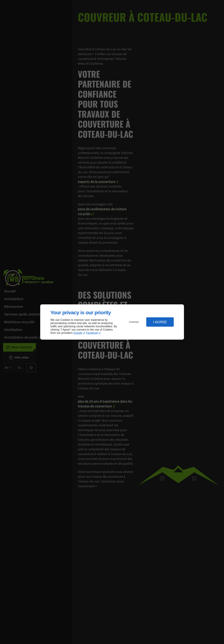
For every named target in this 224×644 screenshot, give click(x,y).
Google (78, 333)
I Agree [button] (160, 322)
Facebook (92, 333)
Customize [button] (134, 322)
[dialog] (112, 322)
